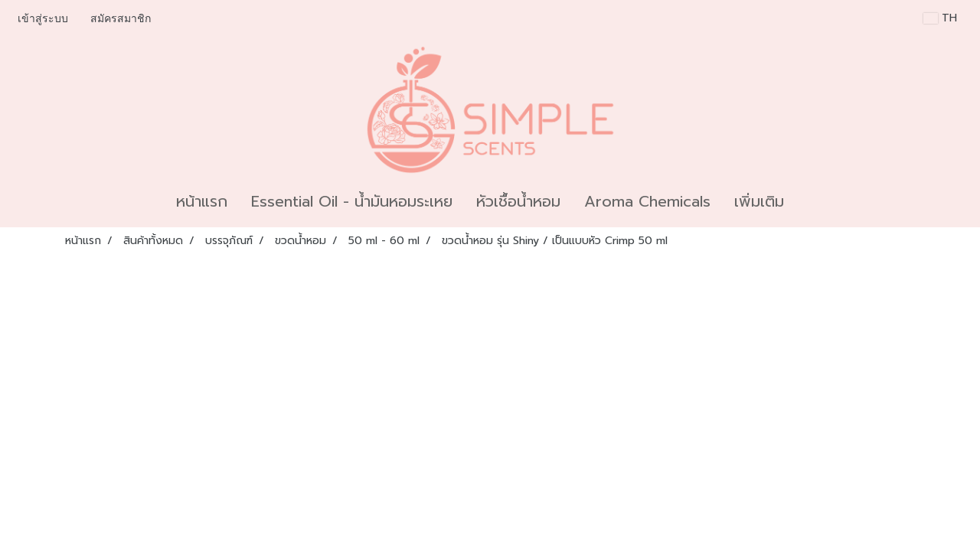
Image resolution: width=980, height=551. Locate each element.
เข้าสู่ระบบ (43, 19)
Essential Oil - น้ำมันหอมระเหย (352, 201)
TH (940, 18)
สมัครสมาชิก (121, 19)
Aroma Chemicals (647, 201)
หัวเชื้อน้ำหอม (518, 201)
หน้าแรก (202, 201)
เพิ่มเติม (759, 201)
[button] (809, 201)
